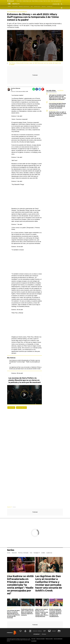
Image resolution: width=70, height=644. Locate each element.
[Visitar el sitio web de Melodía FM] (59, 631)
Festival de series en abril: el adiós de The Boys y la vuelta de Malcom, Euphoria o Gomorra (58, 114)
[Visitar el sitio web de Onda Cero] (49, 631)
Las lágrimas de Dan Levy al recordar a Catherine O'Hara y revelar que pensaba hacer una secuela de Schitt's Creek (49, 584)
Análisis (44, 8)
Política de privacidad (40, 639)
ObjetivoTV (10, 507)
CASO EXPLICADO (53, 94)
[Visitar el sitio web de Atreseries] (45, 631)
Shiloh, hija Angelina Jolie (56, 1)
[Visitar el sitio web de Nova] (35, 631)
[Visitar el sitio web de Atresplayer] (37, 634)
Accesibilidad (34, 641)
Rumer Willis (19, 1)
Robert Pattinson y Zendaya (37, 1)
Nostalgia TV (37, 8)
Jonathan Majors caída (27, 1)
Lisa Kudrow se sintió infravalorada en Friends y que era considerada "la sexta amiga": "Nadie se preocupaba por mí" (25, 362)
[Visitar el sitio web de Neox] (30, 631)
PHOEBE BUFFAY (11, 574)
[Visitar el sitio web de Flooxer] (44, 634)
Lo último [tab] (60, 91)
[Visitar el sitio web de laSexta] (25, 631)
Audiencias (50, 8)
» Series (14, 507)
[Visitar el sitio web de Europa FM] (54, 631)
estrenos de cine (21, 408)
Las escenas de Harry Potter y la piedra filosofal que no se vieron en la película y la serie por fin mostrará (25, 380)
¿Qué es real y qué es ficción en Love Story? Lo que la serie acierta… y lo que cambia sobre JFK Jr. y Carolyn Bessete (42, 613)
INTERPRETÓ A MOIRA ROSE (42, 574)
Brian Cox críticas (47, 1)
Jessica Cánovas (16, 88)
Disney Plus (11, 408)
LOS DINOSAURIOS (54, 608)
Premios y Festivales (24, 8)
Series (9, 8)
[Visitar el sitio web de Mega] (40, 631)
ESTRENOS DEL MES (53, 111)
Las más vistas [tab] (51, 91)
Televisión (15, 8)
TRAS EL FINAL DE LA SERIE (42, 608)
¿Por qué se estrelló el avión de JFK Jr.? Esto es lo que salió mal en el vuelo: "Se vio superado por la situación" (57, 97)
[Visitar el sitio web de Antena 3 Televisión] (21, 631)
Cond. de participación (58, 639)
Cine (32, 8)
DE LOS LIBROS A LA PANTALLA (56, 102)
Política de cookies (49, 639)
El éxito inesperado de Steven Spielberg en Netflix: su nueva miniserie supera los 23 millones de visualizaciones (55, 613)
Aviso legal (33, 639)
